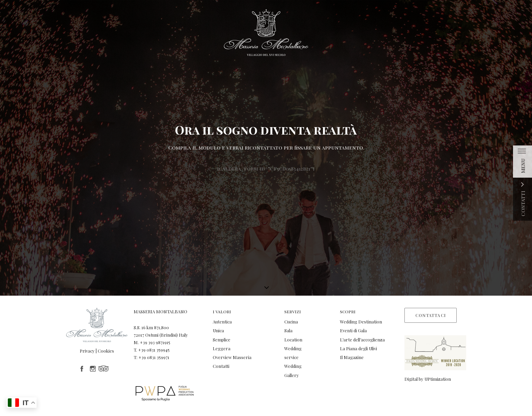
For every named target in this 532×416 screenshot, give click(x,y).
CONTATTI (523, 204)
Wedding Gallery (293, 370)
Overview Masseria (232, 357)
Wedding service (293, 353)
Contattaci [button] (431, 315)
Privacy (87, 351)
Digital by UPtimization (428, 379)
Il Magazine (352, 357)
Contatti (221, 366)
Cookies (106, 351)
